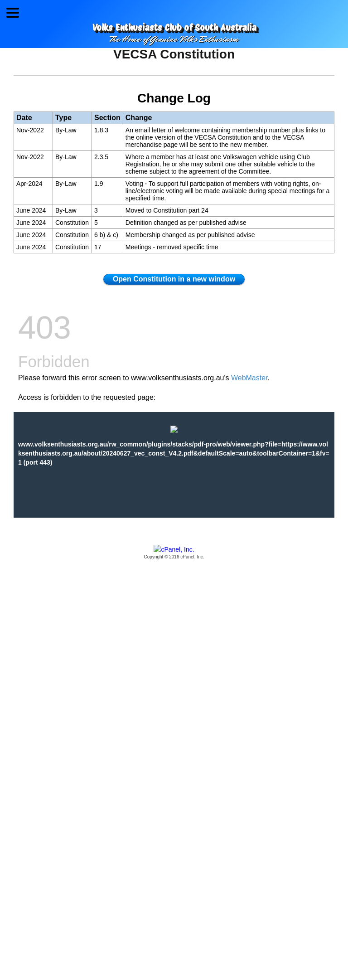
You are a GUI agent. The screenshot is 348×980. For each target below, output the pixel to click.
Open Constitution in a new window (174, 279)
